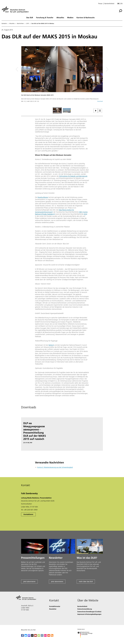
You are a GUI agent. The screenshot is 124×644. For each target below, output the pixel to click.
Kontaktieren (28, 514)
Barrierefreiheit (109, 4)
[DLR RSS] (52, 636)
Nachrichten (20, 23)
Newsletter (53, 609)
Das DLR (30, 17)
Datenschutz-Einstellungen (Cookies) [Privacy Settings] (89, 612)
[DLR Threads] (32, 636)
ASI (85, 214)
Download (100, 101)
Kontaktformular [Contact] (55, 606)
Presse (100, 4)
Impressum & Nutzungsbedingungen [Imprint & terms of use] (89, 614)
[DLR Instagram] (42, 636)
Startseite (4, 23)
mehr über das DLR (86, 582)
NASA (51, 345)
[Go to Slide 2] (67, 110)
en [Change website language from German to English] (122, 4)
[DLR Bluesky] (26, 636)
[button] (62, 77)
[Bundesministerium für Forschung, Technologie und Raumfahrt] (86, 639)
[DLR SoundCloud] (49, 636)
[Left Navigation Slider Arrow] (24, 69)
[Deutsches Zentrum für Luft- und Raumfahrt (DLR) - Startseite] (16, 10)
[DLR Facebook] (22, 636)
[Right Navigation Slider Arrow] (101, 69)
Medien (70, 17)
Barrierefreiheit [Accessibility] (82, 606)
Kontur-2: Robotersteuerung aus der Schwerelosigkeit (55, 467)
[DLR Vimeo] (39, 636)
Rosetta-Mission (43, 197)
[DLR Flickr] (45, 636)
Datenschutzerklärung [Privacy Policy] (85, 609)
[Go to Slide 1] (57, 110)
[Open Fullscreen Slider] (100, 111)
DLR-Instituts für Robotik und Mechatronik (73, 176)
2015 (28, 23)
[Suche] (121, 11)
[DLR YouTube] (35, 636)
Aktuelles (60, 17)
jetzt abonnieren (29, 582)
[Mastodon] (29, 636)
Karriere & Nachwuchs (86, 17)
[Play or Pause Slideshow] (96, 111)
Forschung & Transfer (45, 17)
